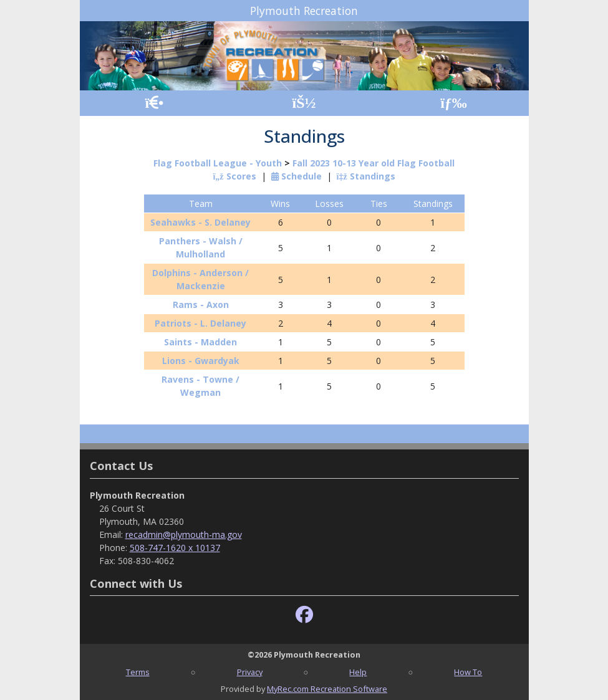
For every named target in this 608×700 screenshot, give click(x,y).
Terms (138, 672)
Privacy (250, 672)
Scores (234, 176)
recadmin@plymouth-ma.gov (184, 535)
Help (358, 672)
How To (468, 672)
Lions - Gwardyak (201, 361)
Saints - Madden (200, 342)
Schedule (297, 176)
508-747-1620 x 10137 (175, 548)
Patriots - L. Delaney (200, 323)
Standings (366, 176)
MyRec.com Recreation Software (327, 689)
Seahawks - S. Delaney (200, 222)
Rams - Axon (201, 304)
